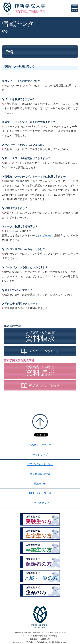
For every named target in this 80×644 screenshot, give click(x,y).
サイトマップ (40, 455)
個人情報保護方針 (40, 474)
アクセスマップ (40, 503)
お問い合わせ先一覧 (40, 493)
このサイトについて (40, 445)
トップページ (45, 235)
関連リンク (40, 484)
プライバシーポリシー (40, 464)
